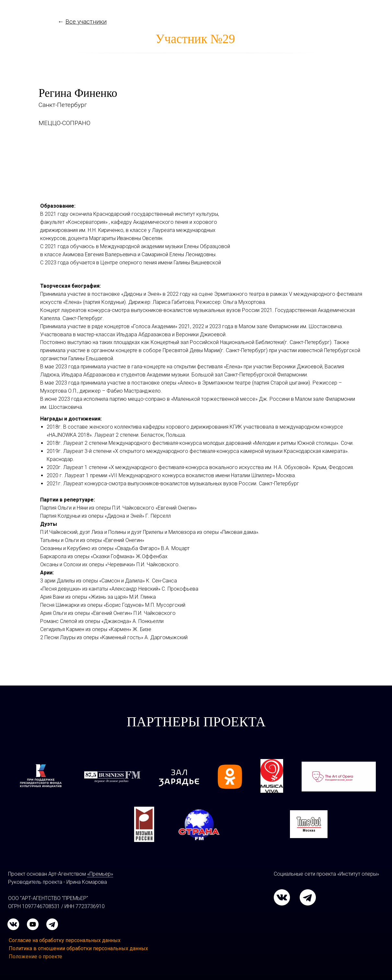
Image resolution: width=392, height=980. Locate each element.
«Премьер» (100, 874)
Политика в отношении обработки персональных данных (78, 948)
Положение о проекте (35, 957)
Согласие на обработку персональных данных (65, 940)
